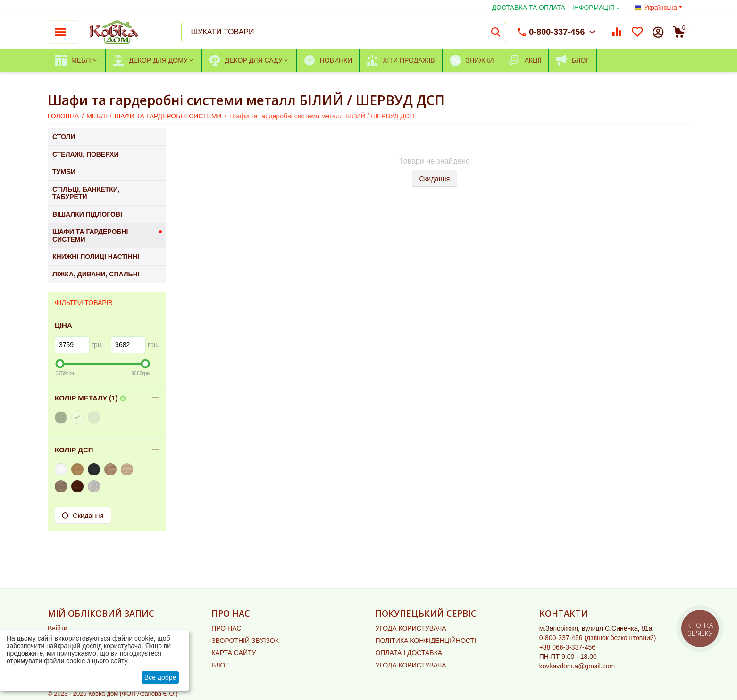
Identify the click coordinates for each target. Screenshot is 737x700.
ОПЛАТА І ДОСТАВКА (409, 653)
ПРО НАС (226, 628)
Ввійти (58, 628)
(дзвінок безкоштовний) (598, 638)
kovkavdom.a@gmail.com (577, 666)
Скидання (434, 179)
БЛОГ (220, 665)
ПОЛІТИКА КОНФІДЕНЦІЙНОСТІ (426, 641)
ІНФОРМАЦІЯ (594, 8)
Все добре (160, 677)
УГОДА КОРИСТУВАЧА (410, 628)
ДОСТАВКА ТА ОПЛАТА (529, 8)
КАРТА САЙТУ (234, 653)
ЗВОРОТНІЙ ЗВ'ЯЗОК (245, 641)
